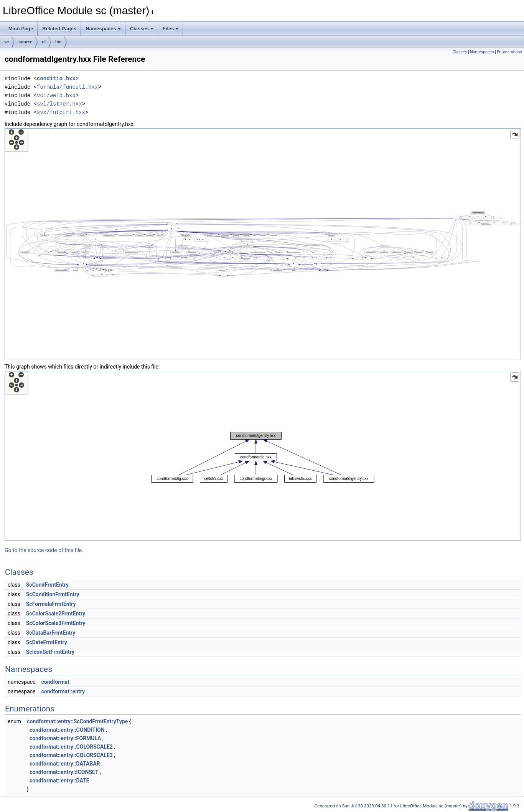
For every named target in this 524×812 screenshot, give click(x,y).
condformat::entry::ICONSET (64, 772)
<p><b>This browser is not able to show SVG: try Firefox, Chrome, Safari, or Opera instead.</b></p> (263, 244)
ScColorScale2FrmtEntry (56, 614)
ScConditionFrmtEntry (53, 594)
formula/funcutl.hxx (68, 87)
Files (171, 29)
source (25, 42)
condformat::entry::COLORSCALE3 (71, 755)
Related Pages (59, 29)
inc (58, 42)
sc (7, 42)
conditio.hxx (56, 79)
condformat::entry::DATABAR (65, 764)
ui (44, 42)
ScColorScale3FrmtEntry (56, 623)
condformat (55, 682)
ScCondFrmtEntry (47, 585)
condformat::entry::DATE (59, 781)
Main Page (21, 29)
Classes (142, 29)
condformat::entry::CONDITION (67, 730)
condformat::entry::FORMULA (65, 738)
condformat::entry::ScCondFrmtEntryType (77, 721)
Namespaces (103, 29)
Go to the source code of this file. (44, 550)
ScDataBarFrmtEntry (51, 633)
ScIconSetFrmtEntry (50, 652)
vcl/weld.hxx (56, 95)
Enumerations (509, 52)
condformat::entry (63, 691)
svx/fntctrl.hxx (61, 112)
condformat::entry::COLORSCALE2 (71, 747)
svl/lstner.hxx (59, 104)
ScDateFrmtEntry (47, 642)
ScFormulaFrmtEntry (51, 604)
